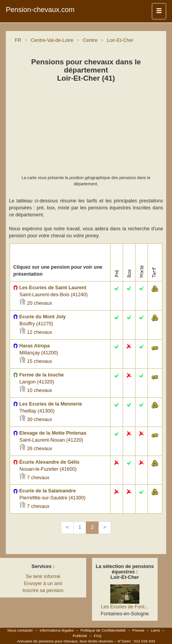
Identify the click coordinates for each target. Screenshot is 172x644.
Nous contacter (20, 630)
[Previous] (67, 528)
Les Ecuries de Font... (125, 607)
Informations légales (57, 630)
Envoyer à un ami (43, 584)
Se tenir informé (43, 577)
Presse (138, 630)
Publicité (80, 636)
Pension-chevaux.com (40, 10)
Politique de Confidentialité (103, 630)
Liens (155, 630)
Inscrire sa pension (43, 590)
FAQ (98, 636)
